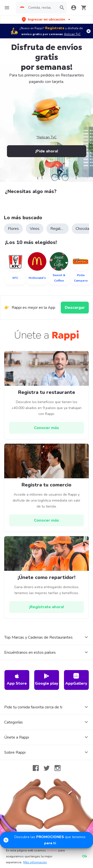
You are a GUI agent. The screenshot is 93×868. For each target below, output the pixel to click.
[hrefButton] (46, 428)
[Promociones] (46, 840)
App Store (17, 680)
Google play (47, 680)
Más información (35, 862)
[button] (46, 19)
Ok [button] (85, 856)
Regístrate (55, 28)
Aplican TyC (72, 34)
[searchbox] (41, 8)
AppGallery (76, 680)
